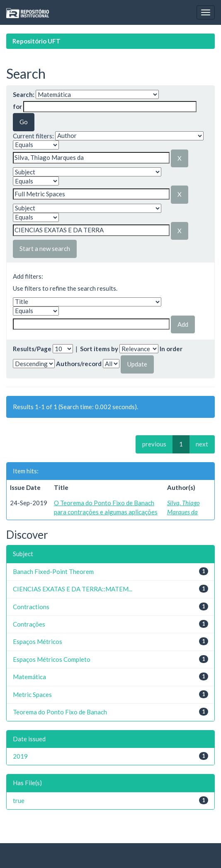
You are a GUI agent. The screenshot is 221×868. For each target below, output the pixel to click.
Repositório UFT (36, 41)
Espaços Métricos (38, 641)
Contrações (29, 624)
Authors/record (79, 364)
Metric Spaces (32, 694)
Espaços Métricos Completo (52, 659)
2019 (20, 756)
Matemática (29, 677)
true (19, 800)
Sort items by (99, 349)
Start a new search (45, 248)
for (17, 106)
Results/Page (32, 349)
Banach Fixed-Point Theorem (53, 571)
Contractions (31, 607)
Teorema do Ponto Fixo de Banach (60, 712)
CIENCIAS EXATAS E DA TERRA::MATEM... (73, 589)
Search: (24, 94)
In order (171, 349)
